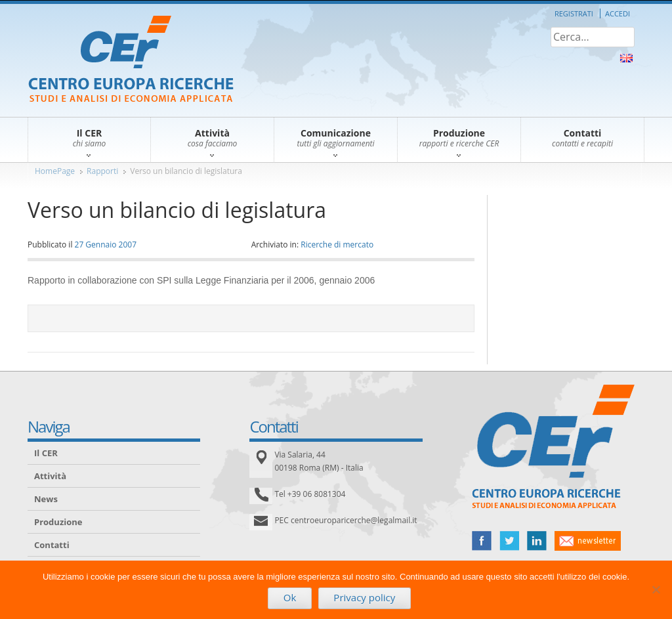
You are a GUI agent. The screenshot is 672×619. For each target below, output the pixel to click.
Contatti (52, 545)
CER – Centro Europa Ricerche (131, 60)
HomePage (55, 171)
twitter (509, 541)
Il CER (46, 453)
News (46, 499)
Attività (50, 476)
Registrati (574, 13)
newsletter (588, 541)
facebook (482, 541)
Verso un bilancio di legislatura (186, 171)
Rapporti (102, 171)
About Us (626, 58)
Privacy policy (364, 597)
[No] (656, 589)
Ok (290, 597)
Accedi (618, 13)
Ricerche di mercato (337, 245)
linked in (537, 541)
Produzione (58, 522)
